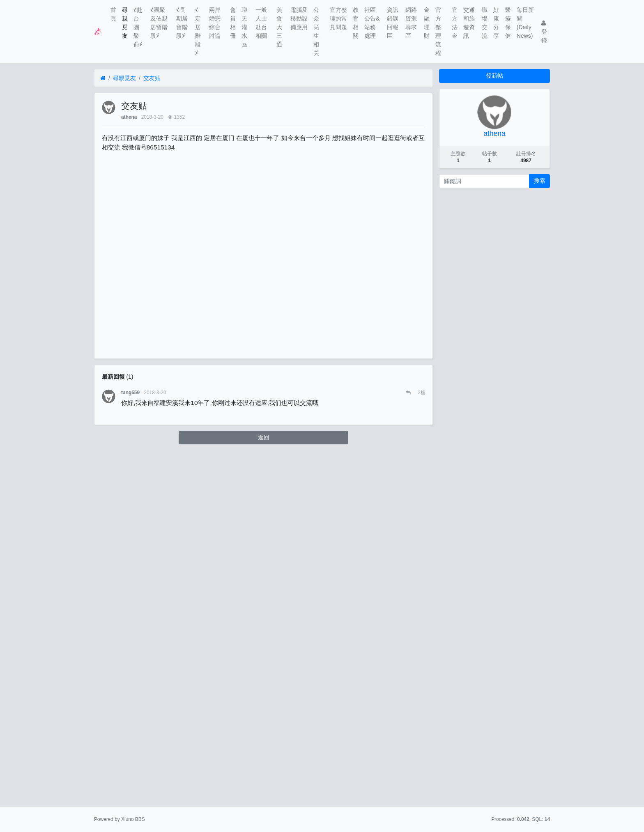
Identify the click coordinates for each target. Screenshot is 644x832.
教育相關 (356, 23)
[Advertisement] (264, 249)
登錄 (544, 32)
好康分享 (496, 23)
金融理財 (427, 23)
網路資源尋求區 (411, 23)
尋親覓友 (125, 23)
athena (129, 117)
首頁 (113, 14)
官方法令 (455, 23)
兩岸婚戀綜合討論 (215, 23)
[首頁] (103, 78)
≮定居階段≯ (198, 31)
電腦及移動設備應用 (299, 18)
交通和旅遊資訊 (469, 23)
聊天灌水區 (244, 27)
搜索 (540, 181)
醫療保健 (508, 23)
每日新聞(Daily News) (525, 23)
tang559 (130, 393)
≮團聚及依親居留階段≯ (159, 23)
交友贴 (152, 78)
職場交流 (485, 23)
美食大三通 (279, 27)
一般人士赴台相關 (261, 23)
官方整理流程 (438, 31)
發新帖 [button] (494, 76)
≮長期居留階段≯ (182, 23)
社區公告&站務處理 (372, 23)
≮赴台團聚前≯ (138, 27)
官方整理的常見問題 (338, 18)
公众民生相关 (316, 31)
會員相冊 (233, 23)
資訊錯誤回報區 (393, 23)
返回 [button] (264, 437)
